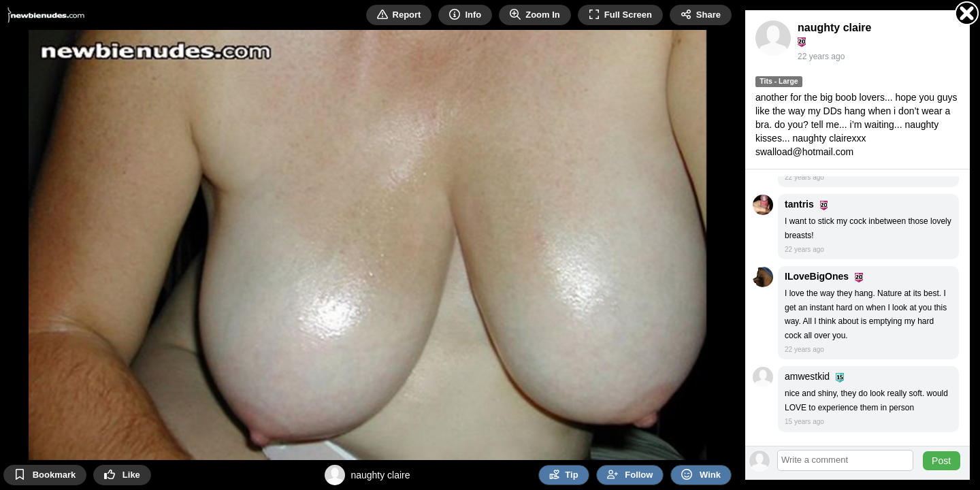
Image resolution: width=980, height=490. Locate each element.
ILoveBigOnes (817, 276)
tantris (799, 204)
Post (941, 461)
